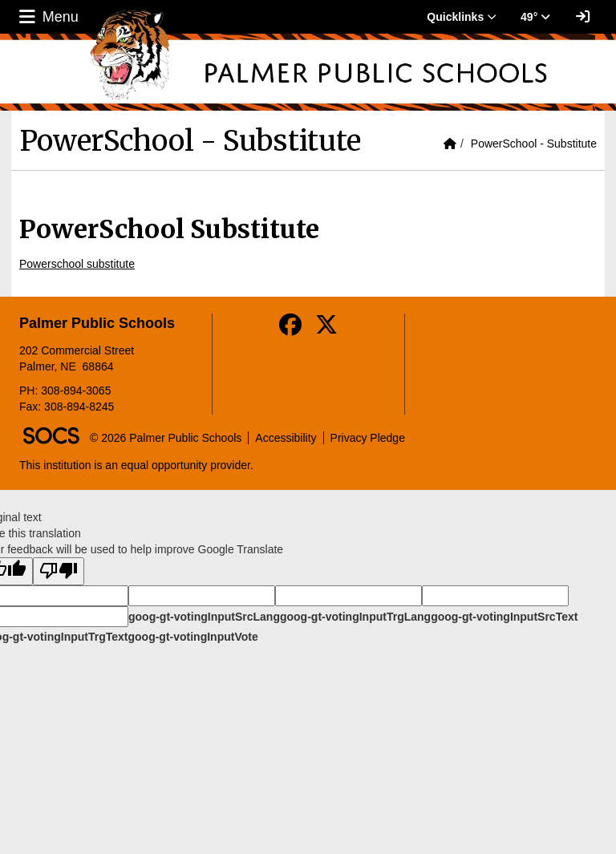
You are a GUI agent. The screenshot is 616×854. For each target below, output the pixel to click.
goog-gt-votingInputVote (192, 637)
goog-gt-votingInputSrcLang (204, 617)
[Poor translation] (59, 571)
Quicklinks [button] (462, 17)
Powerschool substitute (77, 264)
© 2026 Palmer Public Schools (166, 438)
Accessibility (286, 438)
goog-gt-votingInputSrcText (504, 617)
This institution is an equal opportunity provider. (136, 465)
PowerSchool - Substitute (534, 144)
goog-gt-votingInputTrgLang (355, 617)
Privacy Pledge (368, 438)
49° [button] (535, 17)
